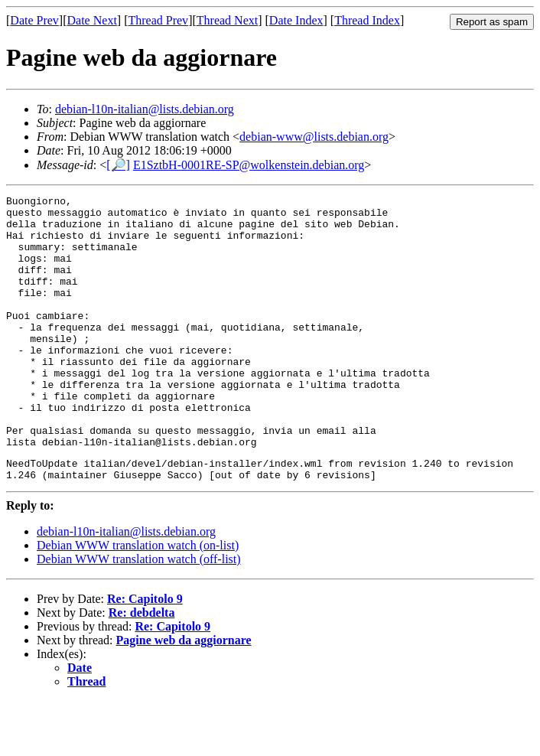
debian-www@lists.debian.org (314, 137)
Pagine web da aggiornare (184, 695)
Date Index (296, 20)
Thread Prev (158, 20)
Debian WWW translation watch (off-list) (139, 614)
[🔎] (118, 165)
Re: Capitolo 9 (145, 654)
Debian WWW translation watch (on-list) (138, 600)
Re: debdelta (142, 668)
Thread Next (227, 20)
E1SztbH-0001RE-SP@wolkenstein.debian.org (249, 165)
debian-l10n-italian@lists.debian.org (145, 109)
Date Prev (34, 20)
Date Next (92, 20)
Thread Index (367, 20)
